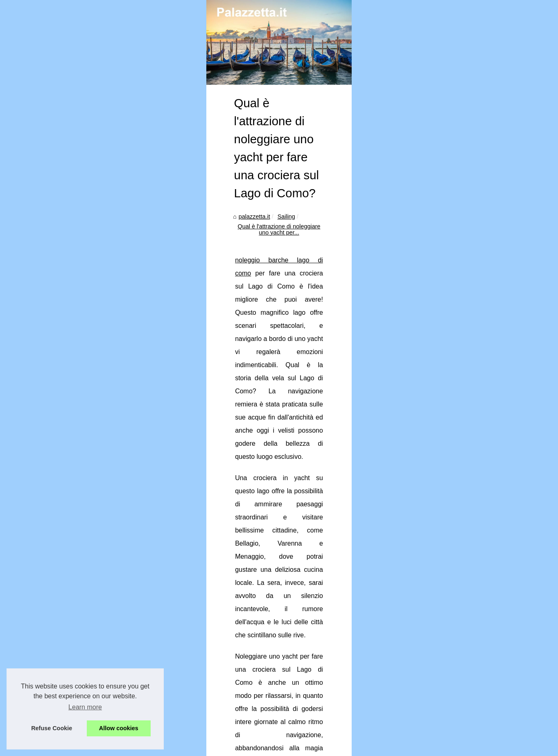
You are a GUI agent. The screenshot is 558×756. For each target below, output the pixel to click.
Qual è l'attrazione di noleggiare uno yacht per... (167, 371)
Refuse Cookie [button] (52, 728)
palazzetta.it (57, 371)
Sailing (89, 371)
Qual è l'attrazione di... (442, 339)
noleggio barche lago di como (82, 399)
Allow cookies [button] (119, 728)
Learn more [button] (85, 707)
